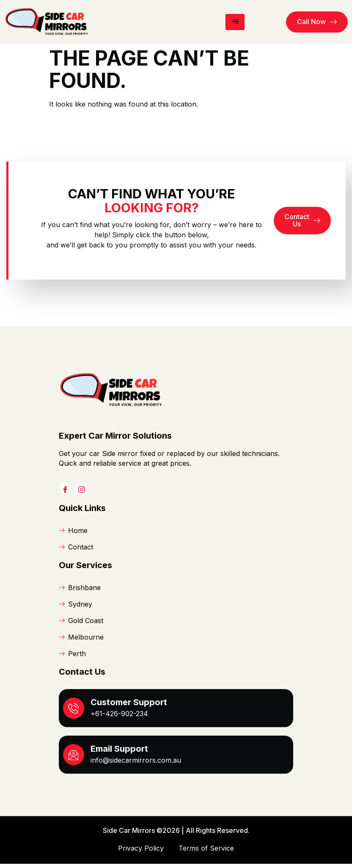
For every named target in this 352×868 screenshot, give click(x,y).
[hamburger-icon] (235, 22)
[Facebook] (65, 493)
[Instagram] (82, 493)
